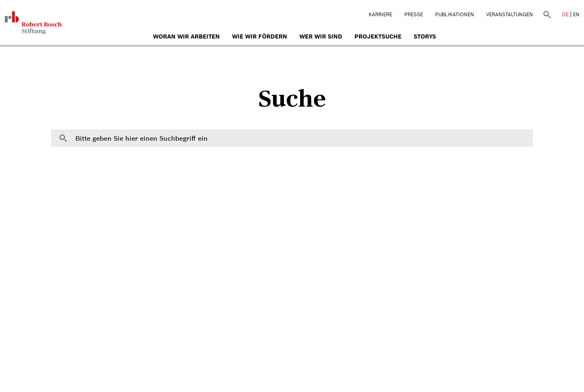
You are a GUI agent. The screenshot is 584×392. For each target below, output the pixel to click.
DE (565, 14)
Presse (414, 14)
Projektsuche (378, 36)
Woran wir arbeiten (186, 36)
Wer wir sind (321, 36)
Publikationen (455, 14)
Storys (425, 36)
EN (576, 14)
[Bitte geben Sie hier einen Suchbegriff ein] (292, 138)
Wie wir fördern (260, 36)
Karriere (380, 14)
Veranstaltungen (510, 14)
